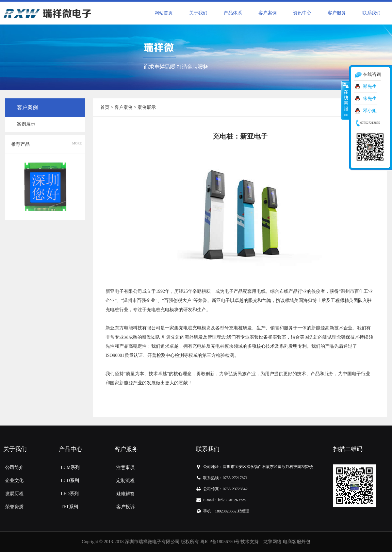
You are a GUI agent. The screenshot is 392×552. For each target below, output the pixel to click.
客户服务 (337, 13)
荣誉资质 (14, 507)
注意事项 (125, 468)
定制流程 (125, 481)
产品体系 (233, 13)
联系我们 (371, 13)
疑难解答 (125, 494)
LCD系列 (70, 481)
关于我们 (198, 13)
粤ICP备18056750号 (220, 542)
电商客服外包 (297, 542)
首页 (105, 107)
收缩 (345, 100)
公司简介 (14, 468)
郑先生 (370, 86)
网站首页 (164, 13)
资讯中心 (302, 13)
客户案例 (268, 13)
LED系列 (70, 494)
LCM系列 (70, 468)
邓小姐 (370, 111)
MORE (77, 143)
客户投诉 (125, 507)
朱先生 (370, 99)
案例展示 (26, 124)
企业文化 (14, 481)
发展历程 (14, 494)
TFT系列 (69, 507)
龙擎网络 (272, 542)
